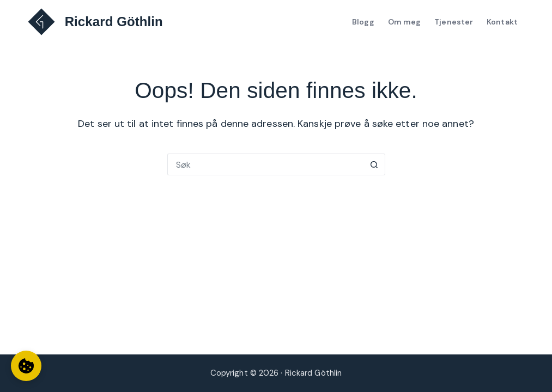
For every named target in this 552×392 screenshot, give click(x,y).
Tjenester (454, 22)
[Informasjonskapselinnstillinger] (26, 366)
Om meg (405, 22)
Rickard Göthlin (114, 22)
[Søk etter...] (265, 164)
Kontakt (502, 22)
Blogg (363, 22)
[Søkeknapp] (374, 164)
